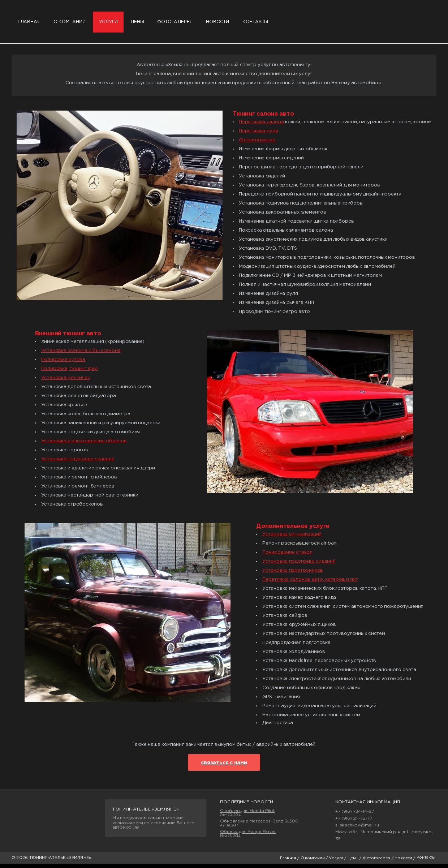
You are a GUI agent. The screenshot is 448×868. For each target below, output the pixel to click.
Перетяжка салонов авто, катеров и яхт (310, 583)
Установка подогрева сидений (78, 463)
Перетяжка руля (259, 135)
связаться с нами (224, 767)
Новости (234, 24)
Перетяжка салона (261, 126)
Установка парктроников (293, 574)
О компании (73, 24)
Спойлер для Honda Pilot (247, 815)
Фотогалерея (187, 24)
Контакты (275, 24)
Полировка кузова (63, 364)
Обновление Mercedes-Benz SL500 (259, 825)
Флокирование (258, 144)
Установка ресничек (66, 382)
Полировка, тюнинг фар (70, 373)
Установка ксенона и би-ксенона (81, 355)
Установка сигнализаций (292, 538)
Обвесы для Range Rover (248, 836)
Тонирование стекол (287, 556)
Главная (30, 24)
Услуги (115, 24)
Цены (146, 24)
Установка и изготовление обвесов (84, 445)
